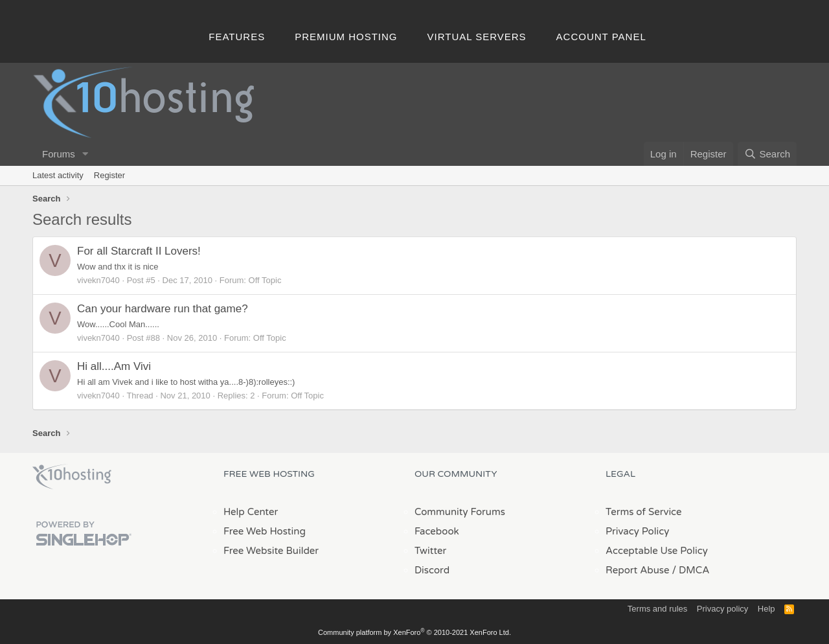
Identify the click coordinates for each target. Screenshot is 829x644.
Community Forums (460, 512)
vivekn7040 (98, 280)
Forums (59, 154)
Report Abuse (638, 570)
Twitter (430, 551)
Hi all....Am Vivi (114, 366)
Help (767, 609)
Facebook (437, 531)
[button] (85, 154)
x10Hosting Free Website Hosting (72, 477)
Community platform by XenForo (414, 632)
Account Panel (601, 37)
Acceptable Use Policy (657, 551)
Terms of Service (644, 512)
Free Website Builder (271, 551)
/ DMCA (690, 570)
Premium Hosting (346, 37)
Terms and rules (657, 609)
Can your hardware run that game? (163, 309)
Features (237, 37)
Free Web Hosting (265, 531)
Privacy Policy (637, 531)
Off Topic (265, 280)
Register (109, 175)
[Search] (767, 154)
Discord (432, 570)
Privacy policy (722, 609)
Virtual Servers (477, 37)
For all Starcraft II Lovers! (139, 251)
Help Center (251, 512)
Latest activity (58, 175)
